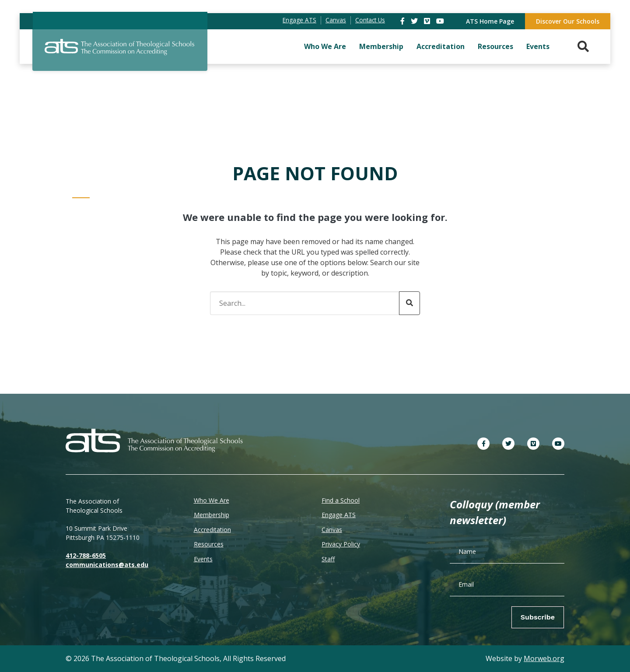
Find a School (341, 500)
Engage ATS (339, 515)
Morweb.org (544, 658)
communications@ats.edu (107, 565)
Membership (381, 46)
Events (538, 46)
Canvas (332, 530)
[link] (403, 21)
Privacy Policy (341, 544)
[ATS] (120, 52)
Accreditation (441, 46)
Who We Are (325, 46)
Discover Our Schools (568, 21)
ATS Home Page (490, 21)
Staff (328, 559)
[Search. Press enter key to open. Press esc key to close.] (583, 47)
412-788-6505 (86, 555)
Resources (495, 46)
